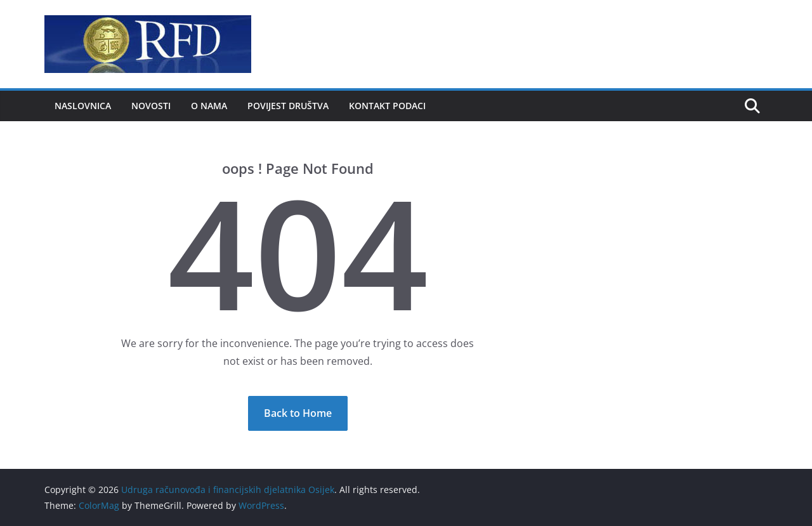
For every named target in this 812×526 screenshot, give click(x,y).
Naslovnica (83, 106)
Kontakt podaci (387, 106)
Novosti (151, 106)
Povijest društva (288, 106)
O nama (209, 106)
